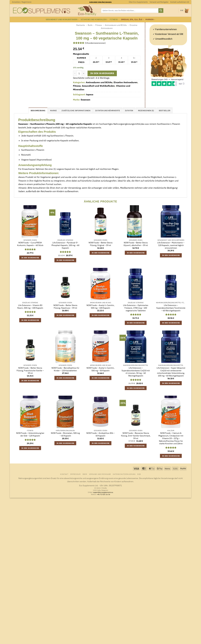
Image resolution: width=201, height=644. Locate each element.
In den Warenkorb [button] (30, 258)
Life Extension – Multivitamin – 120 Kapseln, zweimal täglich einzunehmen (171, 245)
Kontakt (64, 474)
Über (85, 474)
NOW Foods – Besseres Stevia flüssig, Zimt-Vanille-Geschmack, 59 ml (136, 436)
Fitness (115, 20)
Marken (150, 20)
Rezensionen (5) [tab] (146, 111)
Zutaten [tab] (129, 111)
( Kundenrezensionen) (95, 43)
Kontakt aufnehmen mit (180, 2)
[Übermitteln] (161, 11)
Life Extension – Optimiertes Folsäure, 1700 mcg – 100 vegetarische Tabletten (136, 308)
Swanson (85, 100)
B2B (139, 474)
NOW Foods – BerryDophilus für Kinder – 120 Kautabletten (65, 369)
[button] (22, 2)
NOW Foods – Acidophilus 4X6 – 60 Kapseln (100, 434)
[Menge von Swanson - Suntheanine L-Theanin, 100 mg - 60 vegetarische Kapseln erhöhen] (84, 73)
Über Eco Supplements (138, 2)
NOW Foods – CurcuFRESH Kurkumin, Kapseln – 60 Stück (30, 244)
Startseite (81, 25)
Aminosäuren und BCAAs (116, 25)
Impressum (75, 474)
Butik (90, 25)
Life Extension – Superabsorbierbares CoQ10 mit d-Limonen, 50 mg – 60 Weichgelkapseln (136, 372)
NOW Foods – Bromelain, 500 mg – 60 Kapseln (65, 434)
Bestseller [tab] (165, 111)
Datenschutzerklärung (124, 474)
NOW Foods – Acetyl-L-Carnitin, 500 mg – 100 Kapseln (100, 307)
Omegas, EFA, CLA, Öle (133, 20)
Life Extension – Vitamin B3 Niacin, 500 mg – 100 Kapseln (30, 307)
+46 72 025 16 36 (103, 494)
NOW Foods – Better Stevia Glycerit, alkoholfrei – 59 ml (136, 244)
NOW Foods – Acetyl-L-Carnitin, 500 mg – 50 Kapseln (100, 369)
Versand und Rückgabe (159, 2)
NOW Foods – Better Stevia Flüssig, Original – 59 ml (100, 244)
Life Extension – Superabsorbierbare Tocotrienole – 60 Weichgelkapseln (171, 308)
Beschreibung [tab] (38, 111)
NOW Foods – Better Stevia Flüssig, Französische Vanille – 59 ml (30, 370)
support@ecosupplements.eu (103, 492)
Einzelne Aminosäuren (126, 82)
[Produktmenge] (79, 73)
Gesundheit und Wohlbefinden (63, 20)
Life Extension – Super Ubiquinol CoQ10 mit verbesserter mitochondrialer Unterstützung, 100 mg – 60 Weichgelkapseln (171, 372)
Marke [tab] (53, 111)
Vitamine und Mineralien (94, 20)
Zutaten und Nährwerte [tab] (108, 111)
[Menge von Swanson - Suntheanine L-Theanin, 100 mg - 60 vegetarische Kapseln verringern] (75, 73)
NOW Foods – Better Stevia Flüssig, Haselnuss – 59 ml (65, 307)
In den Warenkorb (102, 73)
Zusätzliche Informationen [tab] (76, 111)
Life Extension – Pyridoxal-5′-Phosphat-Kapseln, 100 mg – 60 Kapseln (65, 245)
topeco (90, 94)
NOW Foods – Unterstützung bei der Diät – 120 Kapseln (30, 434)
